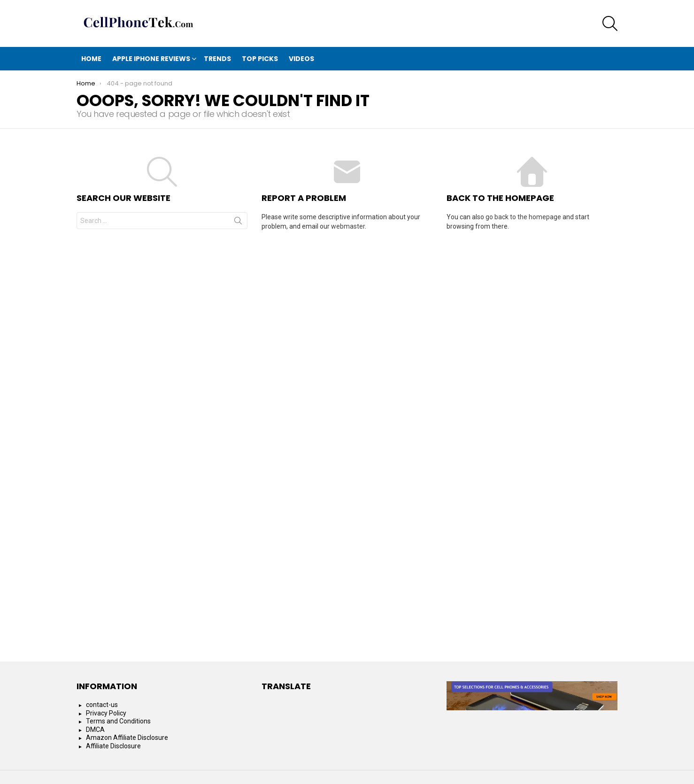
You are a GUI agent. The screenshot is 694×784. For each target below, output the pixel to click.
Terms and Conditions (118, 721)
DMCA (95, 730)
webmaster (348, 226)
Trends (217, 59)
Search (238, 223)
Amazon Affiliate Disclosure (127, 738)
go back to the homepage (523, 217)
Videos (301, 59)
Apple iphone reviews (151, 59)
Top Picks (260, 59)
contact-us (102, 705)
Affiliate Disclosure (113, 746)
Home (91, 59)
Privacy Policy (106, 713)
